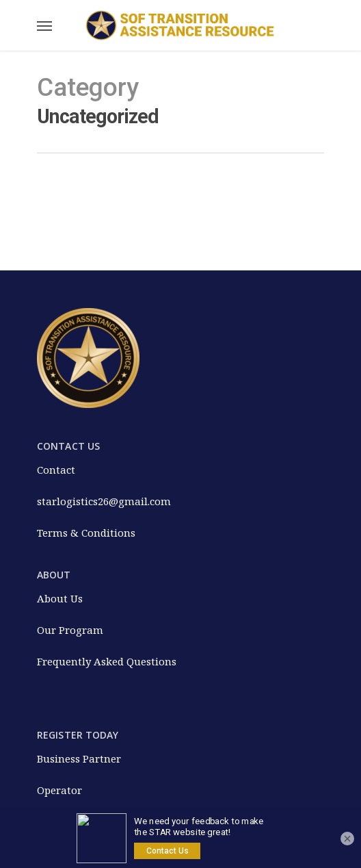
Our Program (70, 630)
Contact (56, 470)
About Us (60, 598)
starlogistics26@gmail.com (104, 501)
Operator (59, 790)
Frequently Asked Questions (107, 661)
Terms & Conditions (86, 533)
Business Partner (79, 758)
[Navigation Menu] (44, 25)
